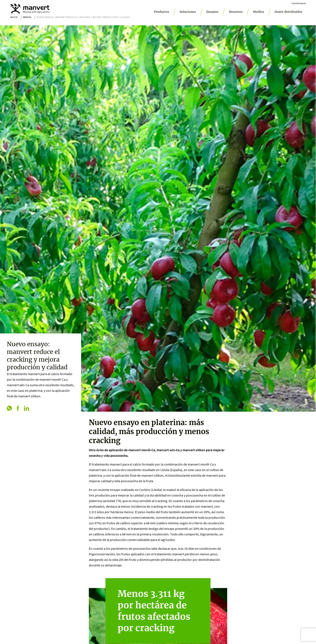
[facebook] (18, 409)
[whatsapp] (9, 409)
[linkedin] (26, 409)
